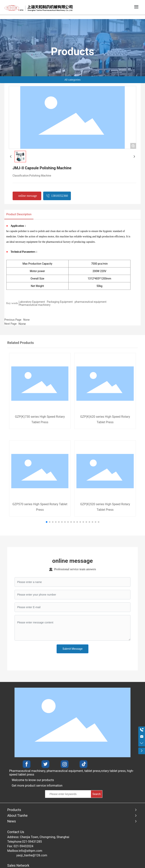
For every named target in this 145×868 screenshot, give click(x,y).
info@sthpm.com (30, 851)
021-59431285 (32, 842)
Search (97, 794)
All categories (72, 80)
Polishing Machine (40, 176)
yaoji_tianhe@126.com (32, 855)
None (26, 320)
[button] (47, 522)
